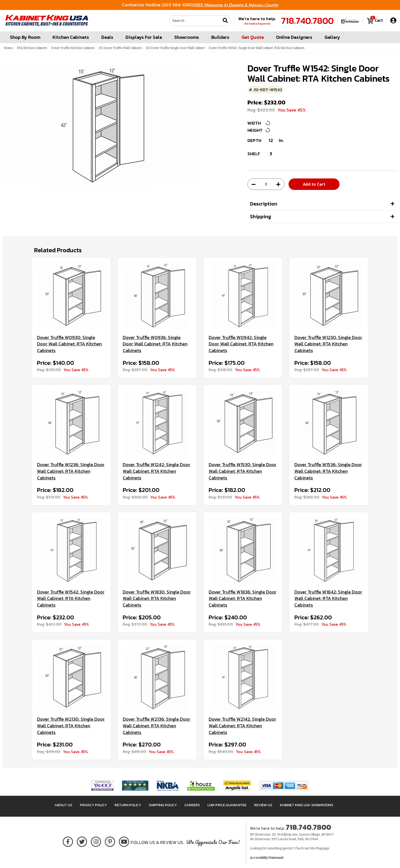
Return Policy (128, 805)
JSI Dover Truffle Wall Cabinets (120, 48)
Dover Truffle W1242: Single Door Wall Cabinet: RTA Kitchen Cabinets (157, 471)
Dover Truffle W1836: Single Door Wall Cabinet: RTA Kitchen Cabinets (243, 599)
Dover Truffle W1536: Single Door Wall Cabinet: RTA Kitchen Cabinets (328, 471)
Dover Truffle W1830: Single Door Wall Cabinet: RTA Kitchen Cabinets (157, 599)
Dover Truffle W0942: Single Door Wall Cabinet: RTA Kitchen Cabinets (241, 344)
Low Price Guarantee (227, 805)
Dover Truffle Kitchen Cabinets (73, 48)
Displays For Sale (144, 37)
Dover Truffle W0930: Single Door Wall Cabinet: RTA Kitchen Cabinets (69, 344)
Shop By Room (25, 37)
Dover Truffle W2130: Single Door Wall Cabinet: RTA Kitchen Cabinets (71, 726)
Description (264, 204)
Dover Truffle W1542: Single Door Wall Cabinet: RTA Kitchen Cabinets (71, 599)
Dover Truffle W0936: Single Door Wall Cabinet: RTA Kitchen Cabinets (155, 344)
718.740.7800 (307, 21)
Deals (107, 37)
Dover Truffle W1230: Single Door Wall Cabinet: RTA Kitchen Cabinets (328, 344)
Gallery (332, 37)
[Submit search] (225, 21)
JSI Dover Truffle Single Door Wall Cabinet (175, 48)
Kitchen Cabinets (71, 37)
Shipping (261, 216)
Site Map (316, 848)
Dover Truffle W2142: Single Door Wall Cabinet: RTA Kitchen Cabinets (242, 726)
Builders (220, 37)
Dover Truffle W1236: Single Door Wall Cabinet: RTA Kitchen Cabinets (71, 471)
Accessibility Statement (267, 858)
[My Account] (393, 21)
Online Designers (294, 37)
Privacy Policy (93, 805)
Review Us (263, 805)
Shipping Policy (163, 805)
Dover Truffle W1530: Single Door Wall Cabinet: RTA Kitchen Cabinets (243, 471)
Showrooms (187, 37)
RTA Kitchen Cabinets (32, 48)
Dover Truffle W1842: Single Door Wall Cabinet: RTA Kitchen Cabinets (328, 599)
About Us (63, 805)
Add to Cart (314, 184)
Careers (192, 805)
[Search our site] (195, 21)
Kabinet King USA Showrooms (307, 805)
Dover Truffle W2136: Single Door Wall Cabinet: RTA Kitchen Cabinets (157, 726)
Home (8, 48)
